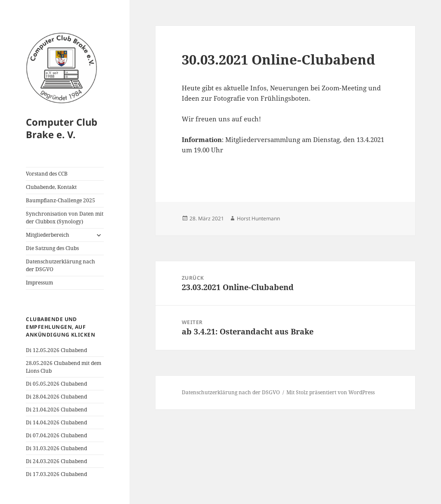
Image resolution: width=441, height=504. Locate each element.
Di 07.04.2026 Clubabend (56, 435)
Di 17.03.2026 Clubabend (56, 474)
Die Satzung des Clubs (52, 248)
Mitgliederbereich (48, 235)
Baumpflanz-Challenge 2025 (61, 200)
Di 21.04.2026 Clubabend (56, 410)
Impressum (39, 283)
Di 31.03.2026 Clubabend (56, 448)
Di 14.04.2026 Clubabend (56, 422)
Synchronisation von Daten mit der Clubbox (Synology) (65, 218)
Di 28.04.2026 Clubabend (56, 397)
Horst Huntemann (258, 218)
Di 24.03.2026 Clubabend (56, 461)
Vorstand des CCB (47, 174)
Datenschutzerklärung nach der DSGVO (61, 265)
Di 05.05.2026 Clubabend (56, 384)
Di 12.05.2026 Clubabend (56, 350)
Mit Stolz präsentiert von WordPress (331, 392)
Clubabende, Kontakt (51, 187)
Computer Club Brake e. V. (62, 128)
